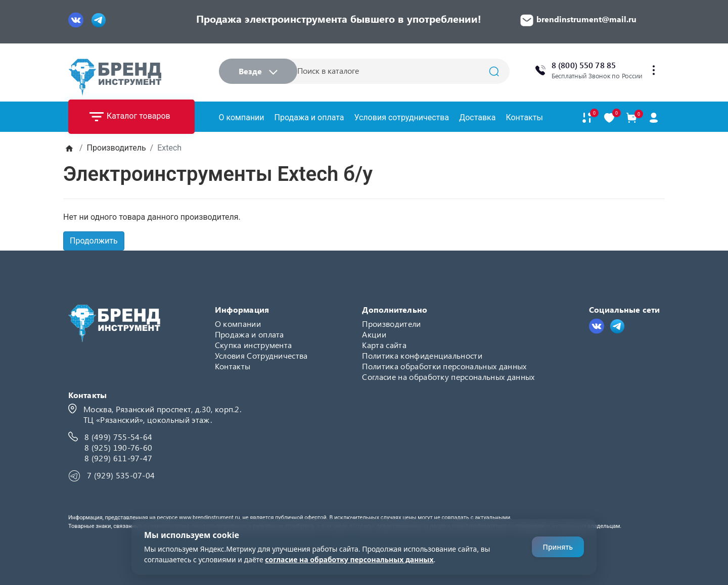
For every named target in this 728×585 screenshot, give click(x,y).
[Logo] (115, 77)
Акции (374, 334)
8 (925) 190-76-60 (118, 447)
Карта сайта (384, 345)
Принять (558, 547)
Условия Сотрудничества (261, 355)
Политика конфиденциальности (422, 355)
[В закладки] (609, 118)
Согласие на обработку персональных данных (448, 377)
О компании (242, 117)
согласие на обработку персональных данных (349, 559)
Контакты (524, 117)
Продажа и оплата (309, 117)
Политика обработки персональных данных (444, 366)
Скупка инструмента (254, 345)
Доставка (477, 117)
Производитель (117, 148)
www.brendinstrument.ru (210, 518)
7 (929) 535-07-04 (121, 475)
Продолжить (94, 241)
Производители (391, 324)
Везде (258, 71)
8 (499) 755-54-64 (118, 437)
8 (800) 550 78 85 (584, 65)
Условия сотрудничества (401, 117)
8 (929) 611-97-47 (118, 458)
